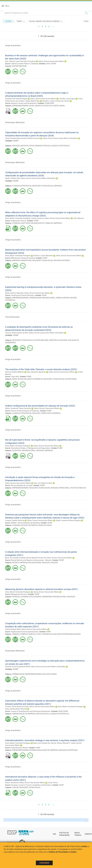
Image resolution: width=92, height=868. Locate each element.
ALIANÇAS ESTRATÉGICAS (60, 146)
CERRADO (16, 634)
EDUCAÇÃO (46, 674)
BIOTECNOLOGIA (43, 714)
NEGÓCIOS (25, 146)
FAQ (54, 834)
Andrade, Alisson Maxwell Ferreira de (32, 558)
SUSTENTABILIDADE (19, 66)
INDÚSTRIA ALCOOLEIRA (58, 340)
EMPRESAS (58, 186)
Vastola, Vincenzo (37, 218)
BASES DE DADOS (45, 525)
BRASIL (62, 106)
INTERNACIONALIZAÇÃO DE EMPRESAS (44, 750)
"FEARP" (21, 22)
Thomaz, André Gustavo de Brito (17, 333)
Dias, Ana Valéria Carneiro (43, 483)
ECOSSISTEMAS (71, 379)
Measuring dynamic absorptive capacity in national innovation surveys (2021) (41, 589)
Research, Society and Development (24, 103)
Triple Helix (15, 377)
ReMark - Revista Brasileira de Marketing (25, 523)
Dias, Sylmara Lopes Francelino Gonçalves (20, 61)
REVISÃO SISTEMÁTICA (30, 525)
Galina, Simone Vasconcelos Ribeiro (51, 61)
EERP (52, 103)
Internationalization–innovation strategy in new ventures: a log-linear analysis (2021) (45, 740)
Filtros (8, 21)
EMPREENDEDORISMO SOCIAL (23, 106)
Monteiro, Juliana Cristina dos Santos (56, 101)
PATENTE (16, 563)
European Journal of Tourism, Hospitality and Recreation (31, 785)
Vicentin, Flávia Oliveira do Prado (17, 707)
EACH (48, 64)
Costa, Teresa (53, 783)
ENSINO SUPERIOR (63, 298)
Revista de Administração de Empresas (25, 411)
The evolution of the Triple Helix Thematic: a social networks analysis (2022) (41, 369)
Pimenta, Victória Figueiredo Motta (18, 667)
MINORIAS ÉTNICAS (42, 146)
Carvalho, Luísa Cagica (67, 99)
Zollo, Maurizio (79, 218)
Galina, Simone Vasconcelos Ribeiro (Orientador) (60, 138)
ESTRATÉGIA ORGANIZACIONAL (24, 451)
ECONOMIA (16, 525)
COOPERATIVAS (47, 634)
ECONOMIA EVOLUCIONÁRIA (31, 597)
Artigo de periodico (13, 45)
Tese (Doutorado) (12, 317)
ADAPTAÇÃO (25, 223)
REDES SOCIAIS (18, 379)
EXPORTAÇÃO (73, 750)
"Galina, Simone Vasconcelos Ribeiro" (46, 22)
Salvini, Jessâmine (12, 783)
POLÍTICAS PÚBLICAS (78, 488)
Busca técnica (78, 834)
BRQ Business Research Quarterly (23, 258)
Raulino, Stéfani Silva (13, 178)
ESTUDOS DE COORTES (50, 106)
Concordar (44, 863)
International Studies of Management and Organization (31, 448)
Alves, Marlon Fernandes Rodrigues (18, 218)
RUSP (60, 711)
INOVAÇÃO (16, 146)
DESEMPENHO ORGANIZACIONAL (54, 597)
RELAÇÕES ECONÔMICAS (33, 379)
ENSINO (54, 674)
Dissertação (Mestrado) (15, 122)
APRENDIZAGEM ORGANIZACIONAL (42, 298)
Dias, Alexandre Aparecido (36, 372)
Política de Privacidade (64, 834)
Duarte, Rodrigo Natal (13, 629)
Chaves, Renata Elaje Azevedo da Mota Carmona (23, 138)
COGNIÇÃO (16, 223)
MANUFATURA (26, 260)
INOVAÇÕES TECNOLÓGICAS (43, 186)
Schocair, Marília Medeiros (15, 372)
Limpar (86, 21)
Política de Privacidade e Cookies (63, 852)
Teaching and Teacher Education (23, 295)
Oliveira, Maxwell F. (64, 743)
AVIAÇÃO (16, 787)
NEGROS (38, 106)
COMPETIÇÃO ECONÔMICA (51, 413)
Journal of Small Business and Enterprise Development (31, 711)
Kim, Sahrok (52, 743)
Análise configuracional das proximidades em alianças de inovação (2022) (40, 406)
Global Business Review (19, 748)
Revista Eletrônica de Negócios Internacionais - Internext (31, 560)
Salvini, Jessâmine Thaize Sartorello (18, 408)
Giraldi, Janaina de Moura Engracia (68, 520)
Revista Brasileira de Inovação (22, 485)
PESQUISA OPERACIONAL (60, 488)
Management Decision (19, 594)
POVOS (32, 146)
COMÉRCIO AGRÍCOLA (28, 634)
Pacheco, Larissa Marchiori (43, 256)
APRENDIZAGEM (18, 674)
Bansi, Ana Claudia (12, 558)
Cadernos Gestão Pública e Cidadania (24, 64)
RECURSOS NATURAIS (62, 260)
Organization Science (19, 221)
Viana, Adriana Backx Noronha (16, 709)
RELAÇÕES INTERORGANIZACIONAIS (67, 634)
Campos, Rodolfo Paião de (15, 520)
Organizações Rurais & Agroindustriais (25, 632)
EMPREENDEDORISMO (20, 298)
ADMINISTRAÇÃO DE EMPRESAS (24, 714)
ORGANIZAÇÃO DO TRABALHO (42, 223)
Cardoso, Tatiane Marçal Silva (29, 101)
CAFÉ (39, 634)
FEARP (54, 64)
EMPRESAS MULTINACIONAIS (30, 563)
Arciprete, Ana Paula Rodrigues (16, 99)
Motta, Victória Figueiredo (14, 293)
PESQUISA (54, 563)
